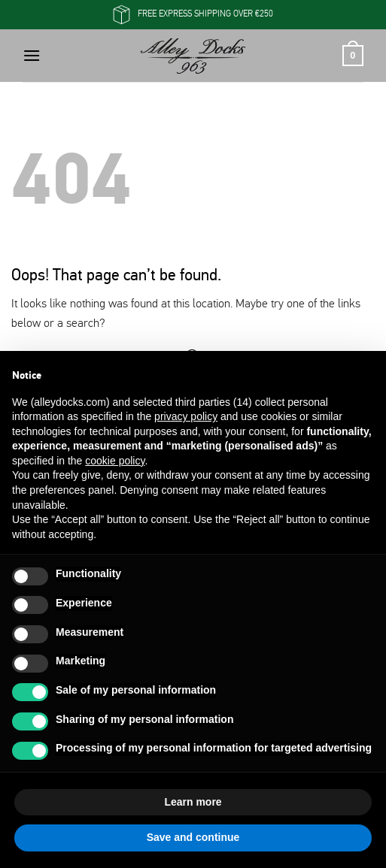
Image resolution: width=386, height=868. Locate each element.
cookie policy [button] (115, 461)
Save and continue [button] (193, 837)
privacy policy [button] (186, 416)
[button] (32, 55)
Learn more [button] (193, 802)
